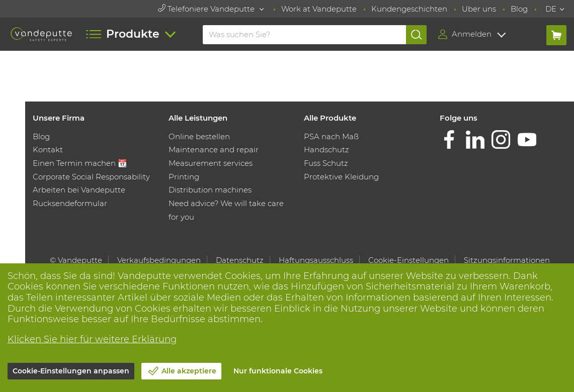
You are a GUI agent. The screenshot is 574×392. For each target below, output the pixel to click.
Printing (184, 177)
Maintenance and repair (214, 150)
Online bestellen (199, 136)
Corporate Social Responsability (91, 177)
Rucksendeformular (70, 203)
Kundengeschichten (409, 9)
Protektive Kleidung (341, 177)
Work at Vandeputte (319, 9)
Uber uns (479, 9)
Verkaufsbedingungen (159, 260)
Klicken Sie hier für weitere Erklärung (92, 339)
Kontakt (48, 150)
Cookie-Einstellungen (408, 260)
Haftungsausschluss (316, 260)
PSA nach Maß (331, 136)
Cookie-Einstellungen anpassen (71, 371)
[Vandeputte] (41, 34)
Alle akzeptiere (189, 371)
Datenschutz (240, 260)
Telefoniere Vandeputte (207, 9)
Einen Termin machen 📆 (80, 163)
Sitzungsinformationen (507, 260)
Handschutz (326, 150)
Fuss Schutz (326, 163)
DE (551, 9)
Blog (519, 9)
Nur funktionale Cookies (278, 371)
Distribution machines (210, 190)
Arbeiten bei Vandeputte (79, 190)
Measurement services (211, 163)
